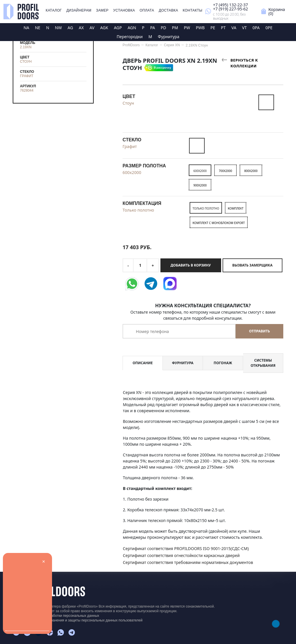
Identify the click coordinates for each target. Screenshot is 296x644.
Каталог (54, 10)
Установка (124, 10)
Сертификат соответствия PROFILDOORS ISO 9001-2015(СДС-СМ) (186, 548)
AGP (118, 28)
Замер (102, 10)
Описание (143, 363)
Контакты (193, 10)
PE (213, 28)
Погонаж (223, 363)
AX (81, 28)
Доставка (168, 10)
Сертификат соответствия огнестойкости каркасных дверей (181, 555)
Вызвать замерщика (252, 265)
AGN (132, 28)
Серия (172, 45)
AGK (104, 28)
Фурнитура (169, 37)
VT (244, 28)
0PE (269, 28)
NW (58, 28)
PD (163, 28)
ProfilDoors (131, 45)
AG (70, 28)
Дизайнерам (79, 10)
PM (175, 28)
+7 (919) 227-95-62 (231, 9)
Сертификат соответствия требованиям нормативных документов (188, 562)
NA (26, 28)
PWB (200, 28)
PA (152, 28)
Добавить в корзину (191, 265)
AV (92, 28)
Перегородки (130, 37)
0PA (256, 28)
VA (234, 28)
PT (223, 28)
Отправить (259, 331)
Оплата (147, 10)
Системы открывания (263, 363)
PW (187, 28)
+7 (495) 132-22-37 (231, 5)
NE (38, 28)
